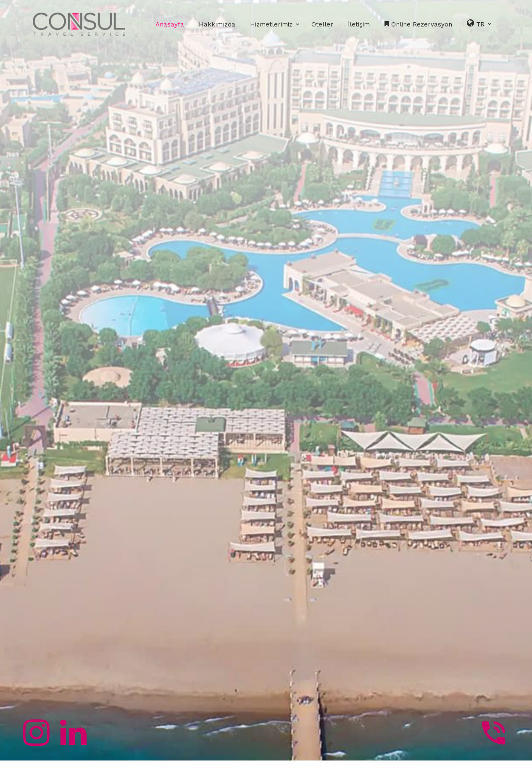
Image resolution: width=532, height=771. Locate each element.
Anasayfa (170, 24)
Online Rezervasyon (418, 24)
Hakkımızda (217, 24)
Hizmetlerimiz (271, 24)
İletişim (359, 24)
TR (480, 23)
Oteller (322, 24)
